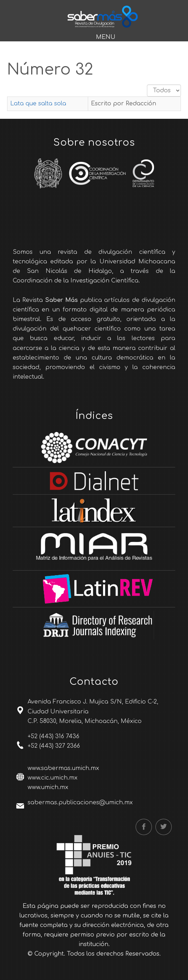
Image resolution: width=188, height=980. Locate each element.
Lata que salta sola (38, 104)
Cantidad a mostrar (147, 85)
